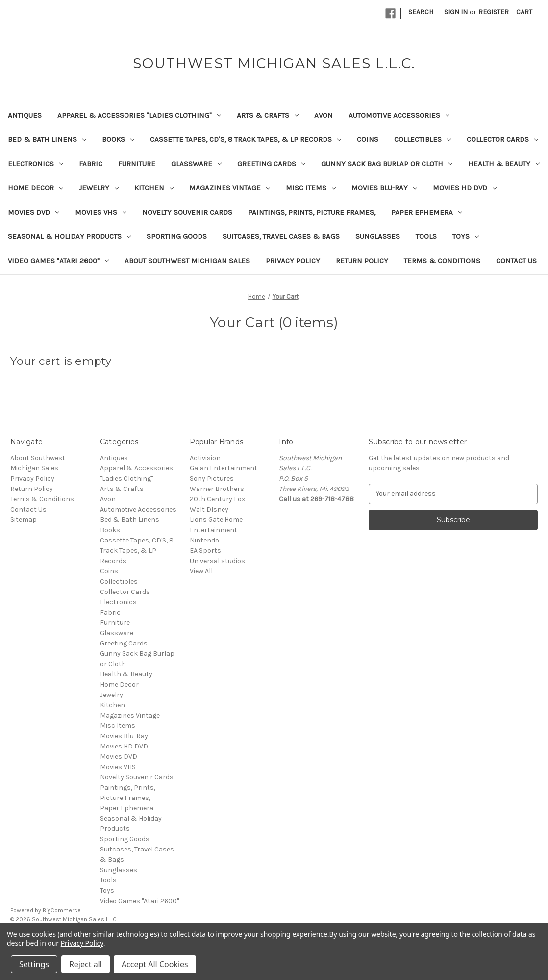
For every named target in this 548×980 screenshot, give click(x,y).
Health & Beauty (504, 164)
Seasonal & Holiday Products (69, 236)
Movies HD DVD (465, 188)
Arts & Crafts (268, 115)
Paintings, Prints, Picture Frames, (312, 212)
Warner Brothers (217, 489)
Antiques (25, 115)
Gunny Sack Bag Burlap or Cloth (387, 164)
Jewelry (99, 188)
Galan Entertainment (224, 468)
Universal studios (217, 561)
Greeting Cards (271, 164)
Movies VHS (101, 212)
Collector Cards (502, 139)
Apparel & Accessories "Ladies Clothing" (139, 115)
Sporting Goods (177, 236)
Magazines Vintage (230, 188)
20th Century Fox (217, 499)
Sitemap (24, 520)
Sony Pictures (212, 478)
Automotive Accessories (399, 115)
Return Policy (362, 261)
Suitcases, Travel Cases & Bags (281, 236)
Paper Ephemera (427, 212)
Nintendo (204, 540)
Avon (324, 115)
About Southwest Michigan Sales (187, 261)
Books (118, 139)
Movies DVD (34, 212)
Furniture (137, 164)
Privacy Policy (293, 261)
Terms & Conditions (442, 261)
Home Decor (36, 188)
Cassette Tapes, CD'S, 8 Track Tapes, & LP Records (246, 139)
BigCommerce (62, 910)
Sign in (456, 12)
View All (201, 571)
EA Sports (205, 551)
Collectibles (423, 139)
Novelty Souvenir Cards (187, 212)
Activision (205, 458)
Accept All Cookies (155, 964)
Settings (34, 964)
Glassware (196, 164)
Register (494, 12)
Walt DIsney (209, 509)
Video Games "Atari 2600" (58, 261)
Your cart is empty (61, 361)
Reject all (86, 964)
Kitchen (154, 188)
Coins (368, 139)
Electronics (36, 164)
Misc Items (311, 188)
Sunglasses (378, 236)
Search (421, 12)
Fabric (91, 164)
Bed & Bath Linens (47, 139)
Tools (426, 236)
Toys (466, 236)
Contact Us (516, 261)
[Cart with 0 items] (524, 12)
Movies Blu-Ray (384, 188)
